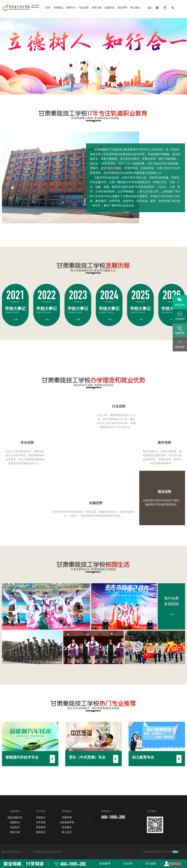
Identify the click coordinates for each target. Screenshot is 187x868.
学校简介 (41, 817)
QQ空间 (128, 864)
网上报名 (135, 8)
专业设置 (84, 8)
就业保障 (122, 8)
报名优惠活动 (15, 817)
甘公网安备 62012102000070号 (47, 852)
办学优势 (41, 822)
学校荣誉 (41, 827)
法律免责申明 (67, 822)
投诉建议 (67, 827)
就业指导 (15, 827)
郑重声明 (67, 817)
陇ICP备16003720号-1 (12, 852)
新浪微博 (105, 864)
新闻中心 (71, 8)
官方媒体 (151, 864)
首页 (48, 8)
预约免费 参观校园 (171, 607)
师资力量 (97, 8)
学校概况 (58, 8)
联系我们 (41, 832)
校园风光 (110, 8)
